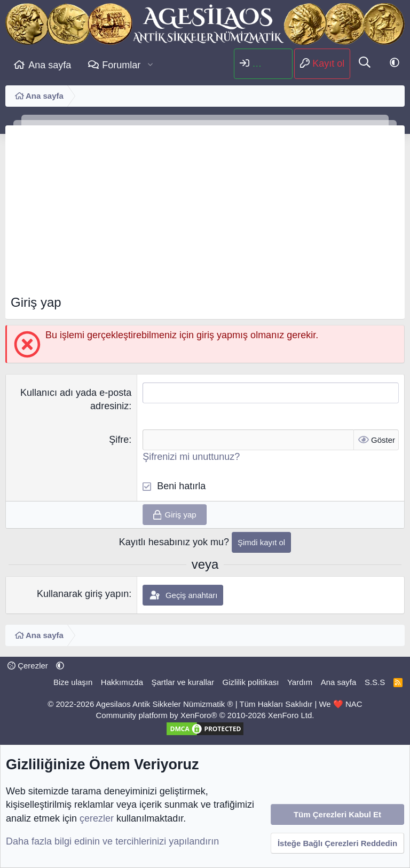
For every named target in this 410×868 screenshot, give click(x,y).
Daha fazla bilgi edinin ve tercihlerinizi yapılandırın (112, 841)
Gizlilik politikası (251, 682)
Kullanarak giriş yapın (83, 594)
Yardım (300, 682)
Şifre (119, 440)
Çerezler (28, 666)
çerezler (97, 818)
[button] (150, 65)
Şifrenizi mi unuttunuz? (191, 457)
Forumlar (121, 65)
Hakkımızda (122, 682)
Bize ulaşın (73, 682)
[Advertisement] (205, 213)
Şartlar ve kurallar (183, 682)
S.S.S (375, 682)
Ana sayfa (50, 65)
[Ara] (365, 63)
